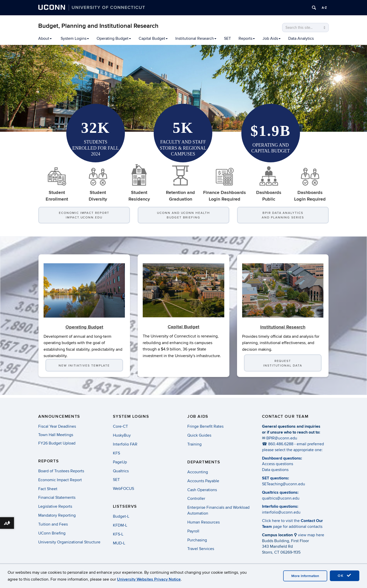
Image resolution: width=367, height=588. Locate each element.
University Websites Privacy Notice (149, 579)
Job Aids (272, 38)
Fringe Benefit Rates (205, 426)
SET (227, 38)
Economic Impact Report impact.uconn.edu (84, 215)
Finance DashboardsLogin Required (225, 183)
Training (194, 444)
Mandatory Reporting (57, 515)
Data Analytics (301, 38)
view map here (311, 535)
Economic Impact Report (60, 480)
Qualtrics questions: (280, 492)
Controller (196, 499)
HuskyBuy (122, 435)
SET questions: (276, 478)
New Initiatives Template (84, 368)
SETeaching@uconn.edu (284, 484)
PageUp (120, 462)
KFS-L (118, 534)
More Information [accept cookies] (305, 576)
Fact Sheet (48, 489)
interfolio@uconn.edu (281, 512)
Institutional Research (196, 38)
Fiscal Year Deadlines (57, 426)
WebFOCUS (123, 489)
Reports (247, 38)
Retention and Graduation (180, 183)
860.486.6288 (281, 444)
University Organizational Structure (69, 542)
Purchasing (197, 540)
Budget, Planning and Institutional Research (98, 26)
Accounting (198, 472)
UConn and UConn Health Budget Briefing (183, 215)
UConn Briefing (52, 533)
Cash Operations (202, 490)
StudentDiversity (98, 183)
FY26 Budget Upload (57, 443)
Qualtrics (121, 471)
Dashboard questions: (282, 458)
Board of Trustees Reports (61, 471)
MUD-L (119, 543)
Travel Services (201, 549)
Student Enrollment (57, 183)
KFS (116, 453)
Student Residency (139, 183)
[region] (183, 88)
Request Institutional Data (283, 366)
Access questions (278, 464)
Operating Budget (114, 38)
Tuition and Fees (53, 524)
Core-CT (120, 426)
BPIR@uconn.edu (282, 438)
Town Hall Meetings (56, 435)
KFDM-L (120, 525)
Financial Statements (57, 498)
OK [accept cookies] (345, 576)
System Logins (75, 38)
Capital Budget (153, 38)
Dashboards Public (269, 183)
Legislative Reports (55, 506)
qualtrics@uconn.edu (281, 498)
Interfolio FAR (125, 444)
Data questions (275, 470)
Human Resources (204, 522)
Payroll (193, 531)
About (45, 38)
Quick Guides (199, 435)
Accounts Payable (203, 481)
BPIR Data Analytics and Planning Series (283, 215)
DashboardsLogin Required (310, 183)
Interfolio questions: (280, 506)
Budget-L (121, 516)
